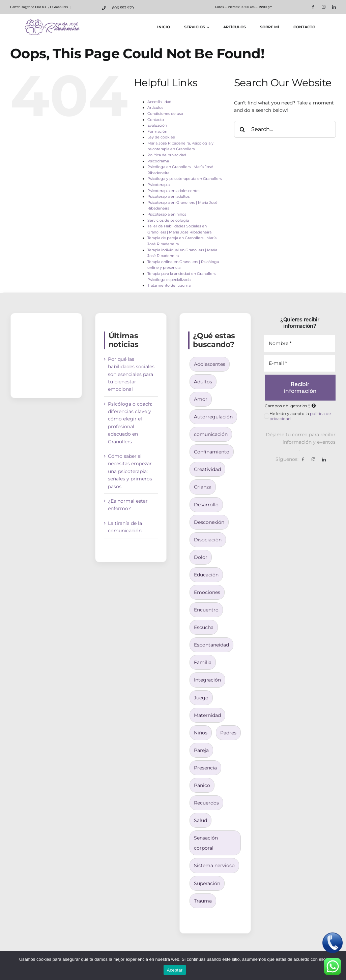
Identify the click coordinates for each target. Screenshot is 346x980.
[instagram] (324, 7)
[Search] (242, 129)
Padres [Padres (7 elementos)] (228, 733)
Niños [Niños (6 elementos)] (201, 733)
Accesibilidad (159, 102)
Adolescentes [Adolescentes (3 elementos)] (210, 364)
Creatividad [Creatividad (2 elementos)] (207, 469)
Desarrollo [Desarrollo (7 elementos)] (206, 505)
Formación (157, 131)
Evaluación (157, 125)
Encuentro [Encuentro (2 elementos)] (206, 610)
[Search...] (285, 129)
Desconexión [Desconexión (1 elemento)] (209, 522)
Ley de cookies (161, 137)
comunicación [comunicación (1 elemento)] (211, 434)
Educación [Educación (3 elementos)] (206, 575)
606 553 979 (123, 8)
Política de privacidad (167, 155)
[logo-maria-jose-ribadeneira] (53, 21)
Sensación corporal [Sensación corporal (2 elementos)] (206, 843)
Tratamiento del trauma (169, 285)
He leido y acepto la (300, 416)
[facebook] (313, 7)
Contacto (156, 120)
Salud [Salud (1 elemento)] (200, 820)
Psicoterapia (158, 185)
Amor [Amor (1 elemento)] (201, 399)
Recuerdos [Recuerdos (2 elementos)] (206, 803)
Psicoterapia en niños (167, 214)
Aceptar (175, 970)
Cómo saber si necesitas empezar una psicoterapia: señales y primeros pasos (130, 471)
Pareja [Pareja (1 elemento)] (201, 750)
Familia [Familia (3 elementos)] (203, 662)
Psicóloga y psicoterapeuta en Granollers (184, 179)
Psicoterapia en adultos (168, 196)
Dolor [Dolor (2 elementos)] (201, 557)
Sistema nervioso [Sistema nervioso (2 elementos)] (214, 865)
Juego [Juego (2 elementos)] (201, 698)
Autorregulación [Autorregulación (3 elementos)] (213, 417)
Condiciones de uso (165, 114)
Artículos (155, 107)
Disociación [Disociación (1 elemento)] (208, 540)
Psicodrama (158, 161)
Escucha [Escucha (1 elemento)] (204, 627)
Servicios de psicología (168, 220)
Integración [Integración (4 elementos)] (207, 680)
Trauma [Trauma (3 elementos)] (203, 901)
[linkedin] (334, 7)
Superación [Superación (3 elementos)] (207, 883)
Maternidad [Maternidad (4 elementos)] (207, 715)
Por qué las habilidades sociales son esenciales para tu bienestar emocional (131, 374)
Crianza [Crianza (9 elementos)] (203, 487)
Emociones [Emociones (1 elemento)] (207, 592)
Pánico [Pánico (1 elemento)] (202, 785)
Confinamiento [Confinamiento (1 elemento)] (212, 452)
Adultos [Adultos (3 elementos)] (203, 382)
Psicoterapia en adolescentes (174, 191)
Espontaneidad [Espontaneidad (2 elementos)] (211, 645)
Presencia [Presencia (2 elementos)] (205, 768)
